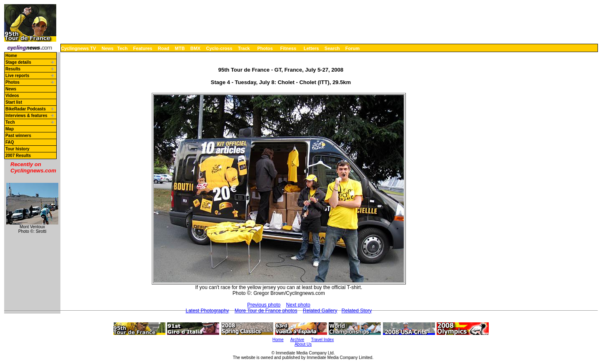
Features (143, 48)
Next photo (298, 305)
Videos (12, 96)
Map (10, 129)
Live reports (17, 76)
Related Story (357, 311)
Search (332, 48)
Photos (265, 48)
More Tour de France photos (266, 311)
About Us (303, 344)
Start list (14, 102)
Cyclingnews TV (78, 48)
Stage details (18, 62)
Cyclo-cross (219, 48)
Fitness (288, 48)
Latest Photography (207, 311)
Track (244, 48)
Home (11, 56)
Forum (352, 48)
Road (164, 48)
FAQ (10, 142)
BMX (195, 48)
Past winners (18, 136)
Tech (122, 48)
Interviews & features (26, 116)
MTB (180, 48)
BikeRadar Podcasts (26, 109)
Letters (311, 48)
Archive (297, 340)
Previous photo (264, 305)
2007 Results (18, 156)
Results (13, 69)
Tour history (17, 149)
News (108, 48)
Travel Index (323, 340)
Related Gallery (320, 311)
